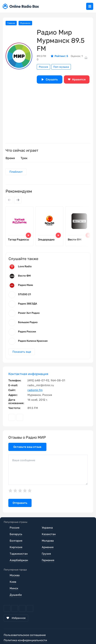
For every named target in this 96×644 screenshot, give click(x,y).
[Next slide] (18, 200)
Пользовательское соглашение (25, 622)
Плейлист (16, 172)
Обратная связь (14, 632)
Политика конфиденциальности (25, 627)
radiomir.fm (35, 390)
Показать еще (22, 352)
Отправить (20, 503)
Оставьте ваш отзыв (27, 447)
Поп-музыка (61, 67)
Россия (43, 67)
